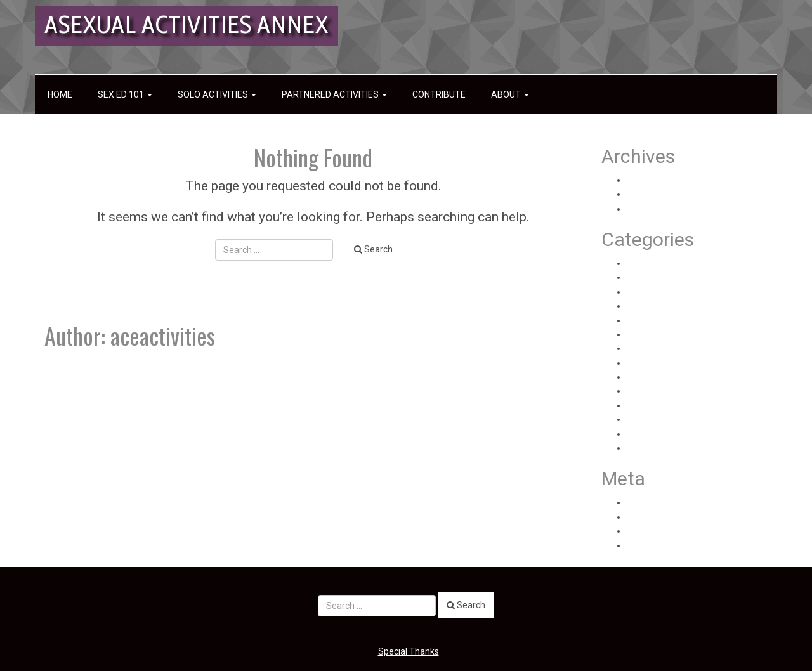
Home (60, 94)
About (510, 94)
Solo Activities (217, 94)
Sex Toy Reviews (660, 377)
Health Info (649, 277)
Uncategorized (656, 448)
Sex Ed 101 (125, 94)
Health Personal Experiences (684, 292)
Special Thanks (409, 651)
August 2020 (652, 180)
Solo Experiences (661, 405)
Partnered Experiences (672, 320)
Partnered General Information (688, 334)
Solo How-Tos (654, 434)
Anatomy (645, 263)
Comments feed (660, 531)
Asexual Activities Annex (187, 24)
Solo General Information (677, 419)
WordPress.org (656, 545)
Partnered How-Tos (666, 348)
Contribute (439, 94)
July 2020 (646, 194)
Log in (638, 502)
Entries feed (651, 517)
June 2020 (648, 209)
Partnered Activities (334, 94)
